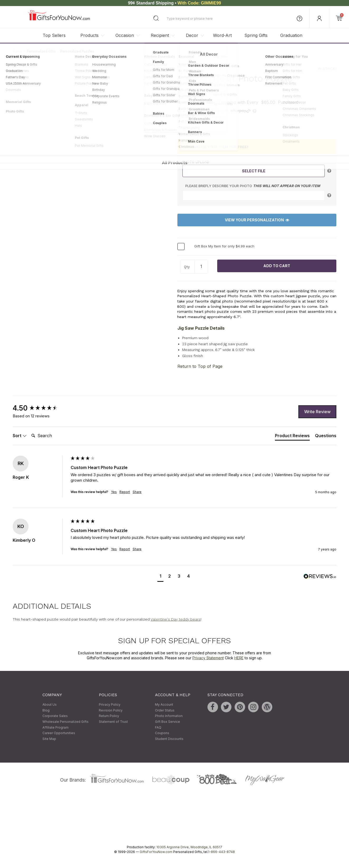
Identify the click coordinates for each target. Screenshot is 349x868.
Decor (192, 35)
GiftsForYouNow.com (156, 852)
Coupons (162, 733)
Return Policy (109, 716)
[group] (40, 408)
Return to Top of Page (200, 367)
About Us (50, 705)
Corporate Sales (55, 716)
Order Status (165, 710)
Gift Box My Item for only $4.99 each (224, 246)
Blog (46, 710)
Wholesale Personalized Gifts (66, 722)
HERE (239, 658)
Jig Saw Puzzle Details (201, 328)
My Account (164, 705)
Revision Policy (111, 710)
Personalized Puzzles (77, 51)
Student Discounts (169, 739)
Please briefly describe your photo (253, 186)
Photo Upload (196, 162)
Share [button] (137, 492)
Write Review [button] (317, 412)
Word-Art (222, 35)
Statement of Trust (113, 722)
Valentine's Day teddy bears (176, 619)
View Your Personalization (257, 220)
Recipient (160, 35)
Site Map (49, 739)
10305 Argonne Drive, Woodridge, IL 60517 (189, 847)
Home (17, 51)
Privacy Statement (208, 658)
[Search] (50, 436)
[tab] (292, 437)
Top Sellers (54, 35)
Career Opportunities (59, 733)
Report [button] (125, 492)
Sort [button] (20, 436)
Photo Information (169, 716)
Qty (187, 267)
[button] (160, 577)
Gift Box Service (168, 722)
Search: (29, 430)
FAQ (158, 727)
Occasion (125, 35)
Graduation (291, 35)
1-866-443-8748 (221, 852)
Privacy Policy (110, 705)
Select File (254, 171)
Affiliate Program (55, 727)
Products (89, 35)
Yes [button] (114, 492)
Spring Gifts (256, 35)
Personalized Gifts (41, 51)
